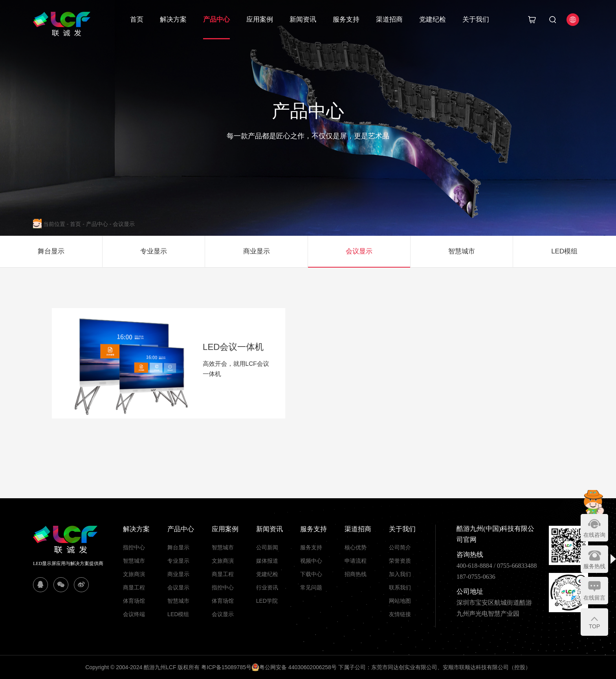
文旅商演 (134, 574)
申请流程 (356, 561)
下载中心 (311, 574)
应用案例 (260, 19)
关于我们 (476, 19)
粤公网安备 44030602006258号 (294, 667)
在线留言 (594, 598)
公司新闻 (267, 547)
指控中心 (134, 547)
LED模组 (178, 614)
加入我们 (400, 574)
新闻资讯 (303, 19)
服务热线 (594, 566)
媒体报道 (267, 561)
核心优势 (356, 547)
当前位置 (57, 224)
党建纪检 (433, 19)
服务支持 (346, 19)
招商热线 (356, 574)
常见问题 (311, 587)
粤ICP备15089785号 (226, 667)
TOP (595, 626)
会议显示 (124, 224)
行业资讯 (267, 587)
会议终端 (134, 614)
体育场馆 (134, 601)
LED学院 (267, 601)
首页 (137, 19)
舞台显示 (178, 547)
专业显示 (178, 561)
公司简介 (400, 547)
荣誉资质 (400, 561)
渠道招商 (389, 19)
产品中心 (216, 19)
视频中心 (311, 561)
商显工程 (134, 587)
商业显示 (178, 574)
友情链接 (400, 614)
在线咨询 (594, 535)
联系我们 (400, 587)
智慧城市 (134, 561)
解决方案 (173, 19)
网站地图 (400, 601)
